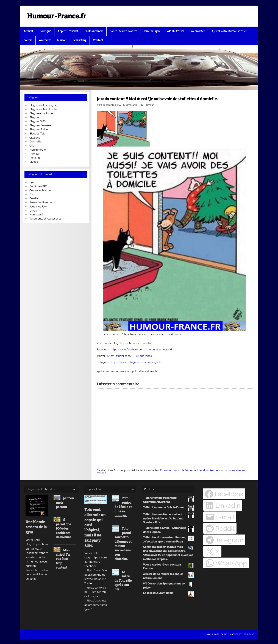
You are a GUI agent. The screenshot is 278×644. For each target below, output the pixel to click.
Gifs (32, 146)
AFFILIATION (175, 31)
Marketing (80, 40)
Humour (149, 105)
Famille (34, 198)
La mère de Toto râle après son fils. (123, 581)
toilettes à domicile (146, 371)
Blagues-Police (39, 130)
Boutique (45, 31)
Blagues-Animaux (40, 125)
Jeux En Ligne (152, 31)
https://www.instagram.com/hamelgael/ (136, 362)
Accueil (28, 31)
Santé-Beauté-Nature (123, 31)
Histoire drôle (38, 150)
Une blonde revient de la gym (36, 527)
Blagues (34, 117)
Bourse (28, 40)
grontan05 (132, 105)
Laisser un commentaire (115, 371)
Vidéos (34, 162)
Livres (33, 211)
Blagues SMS (37, 121)
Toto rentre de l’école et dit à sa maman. (123, 507)
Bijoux (33, 182)
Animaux (45, 40)
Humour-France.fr (57, 16)
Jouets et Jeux (38, 207)
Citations (35, 138)
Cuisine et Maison (40, 190)
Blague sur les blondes (43, 109)
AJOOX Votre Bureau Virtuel (229, 31)
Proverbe (35, 158)
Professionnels (94, 31)
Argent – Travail (68, 31)
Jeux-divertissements (43, 203)
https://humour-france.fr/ (136, 343)
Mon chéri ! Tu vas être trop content (63, 559)
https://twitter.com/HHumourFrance (130, 356)
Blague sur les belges (43, 105)
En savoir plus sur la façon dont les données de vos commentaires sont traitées (172, 472)
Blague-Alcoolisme (41, 113)
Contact (98, 40)
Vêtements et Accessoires (45, 219)
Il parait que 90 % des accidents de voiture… (65, 529)
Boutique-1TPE (38, 186)
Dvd (32, 194)
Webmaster (198, 31)
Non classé (36, 215)
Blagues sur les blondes (41, 489)
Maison (62, 40)
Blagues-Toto (37, 134)
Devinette (35, 142)
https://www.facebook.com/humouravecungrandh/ (143, 350)
